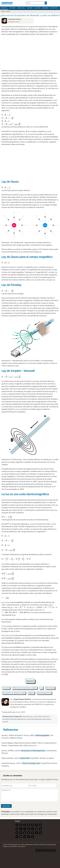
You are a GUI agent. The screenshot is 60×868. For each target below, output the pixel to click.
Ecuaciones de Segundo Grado (14, 693)
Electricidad (50, 688)
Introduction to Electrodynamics (33, 751)
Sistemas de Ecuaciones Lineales (25, 688)
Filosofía (12, 8)
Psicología (21, 8)
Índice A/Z (4, 8)
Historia (30, 8)
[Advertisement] (30, 52)
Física (8, 11)
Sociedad (45, 8)
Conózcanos (22, 846)
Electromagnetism (42, 735)
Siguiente (30, 681)
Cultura (37, 8)
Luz (41, 688)
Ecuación (6, 688)
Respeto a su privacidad (10, 846)
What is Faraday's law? (31, 763)
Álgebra (31, 693)
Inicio (3, 11)
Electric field (25, 758)
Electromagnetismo (44, 693)
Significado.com (7, 3)
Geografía (54, 8)
